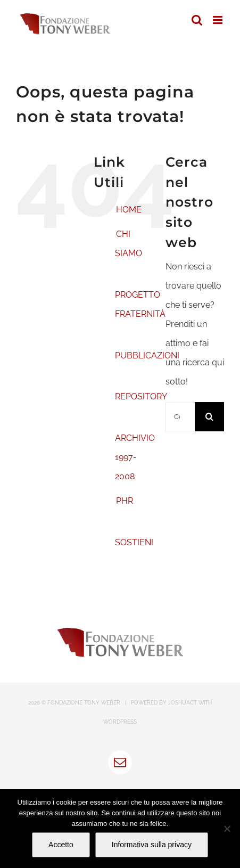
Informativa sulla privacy (152, 845)
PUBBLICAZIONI (147, 355)
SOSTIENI (134, 542)
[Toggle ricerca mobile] (197, 20)
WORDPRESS (120, 722)
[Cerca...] (180, 417)
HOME (129, 210)
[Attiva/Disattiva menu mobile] (218, 20)
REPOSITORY (141, 396)
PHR (125, 501)
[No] (227, 829)
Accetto (61, 845)
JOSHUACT (183, 703)
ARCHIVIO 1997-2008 (135, 457)
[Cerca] (209, 417)
